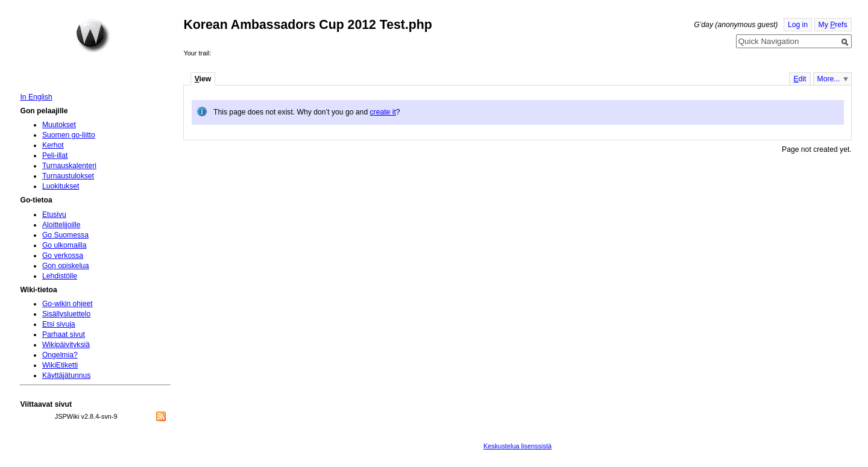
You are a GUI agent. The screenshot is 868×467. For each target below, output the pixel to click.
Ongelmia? (60, 355)
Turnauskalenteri (69, 166)
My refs (833, 25)
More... (829, 79)
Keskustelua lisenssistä (517, 446)
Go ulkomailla (64, 245)
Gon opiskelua (66, 266)
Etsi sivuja (59, 324)
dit (800, 79)
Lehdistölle (60, 276)
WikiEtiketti (60, 365)
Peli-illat (55, 155)
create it (383, 112)
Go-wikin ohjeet (68, 304)
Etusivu (54, 215)
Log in (798, 25)
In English (36, 97)
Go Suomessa (65, 235)
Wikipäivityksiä (66, 345)
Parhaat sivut (64, 334)
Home (93, 36)
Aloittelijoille (61, 225)
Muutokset (59, 125)
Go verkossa (63, 255)
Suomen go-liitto (69, 135)
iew (203, 79)
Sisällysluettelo (66, 314)
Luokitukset (61, 186)
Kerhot (53, 145)
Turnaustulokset (68, 176)
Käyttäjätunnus (66, 375)
